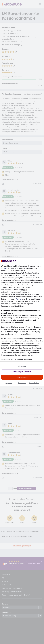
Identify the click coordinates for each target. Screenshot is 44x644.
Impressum (9, 383)
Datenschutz (22, 383)
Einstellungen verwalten (22, 372)
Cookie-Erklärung (35, 383)
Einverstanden (22, 377)
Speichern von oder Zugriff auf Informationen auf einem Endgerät (21, 312)
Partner (4, 268)
